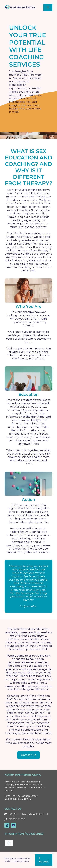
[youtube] (13, 825)
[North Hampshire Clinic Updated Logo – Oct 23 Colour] (20, 6)
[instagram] (7, 825)
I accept (44, 860)
